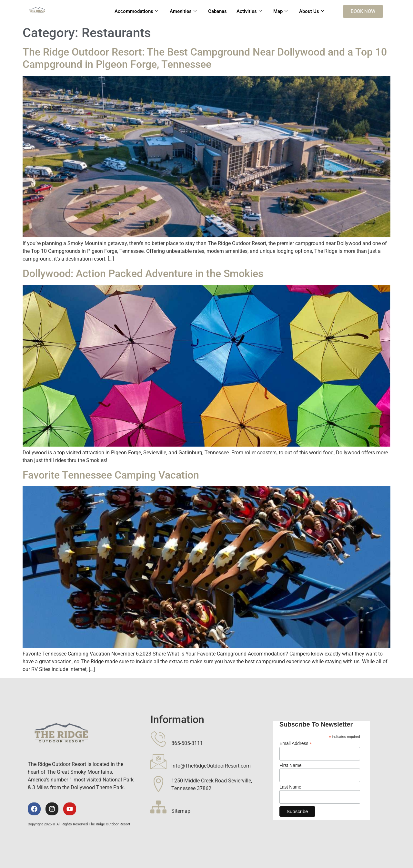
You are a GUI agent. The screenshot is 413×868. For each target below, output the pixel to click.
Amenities (183, 11)
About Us (312, 11)
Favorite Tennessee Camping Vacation (111, 475)
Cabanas (217, 11)
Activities (249, 11)
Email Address (296, 743)
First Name (290, 765)
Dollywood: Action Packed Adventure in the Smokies (143, 274)
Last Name (290, 787)
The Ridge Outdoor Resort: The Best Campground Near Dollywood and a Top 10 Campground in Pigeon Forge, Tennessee (205, 58)
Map (281, 11)
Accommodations (136, 11)
